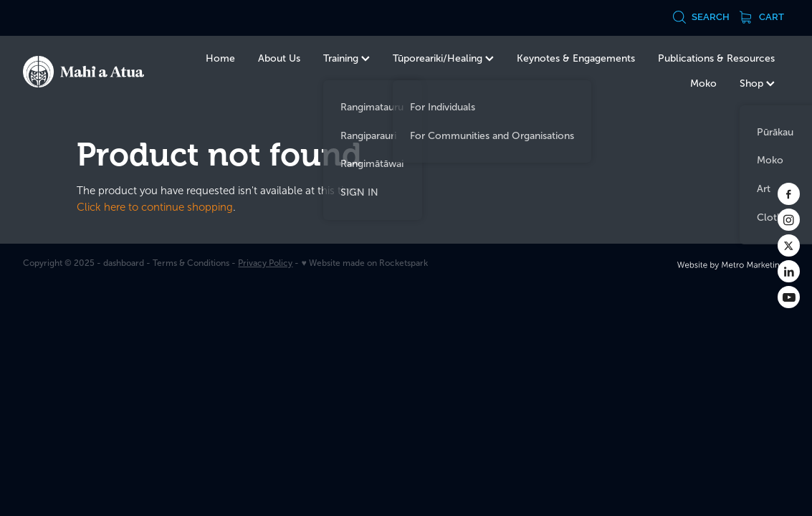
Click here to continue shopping (155, 207)
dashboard (124, 263)
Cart (762, 17)
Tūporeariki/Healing (443, 58)
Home (220, 58)
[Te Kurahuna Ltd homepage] (100, 72)
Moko (703, 83)
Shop (757, 83)
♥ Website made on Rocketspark (364, 263)
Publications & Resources (716, 58)
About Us (279, 58)
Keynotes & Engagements (576, 58)
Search (701, 17)
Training (347, 58)
